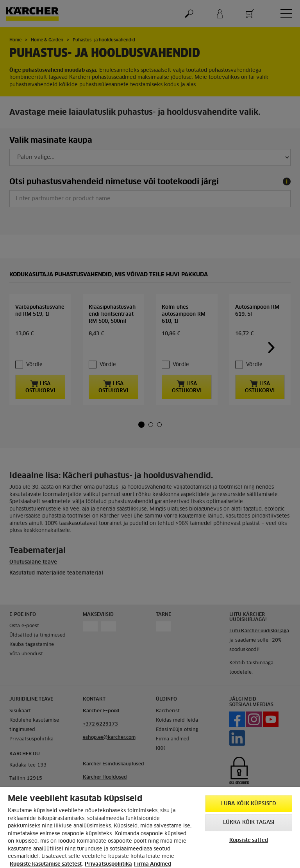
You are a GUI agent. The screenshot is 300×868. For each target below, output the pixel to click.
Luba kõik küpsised (249, 804)
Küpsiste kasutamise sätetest (46, 864)
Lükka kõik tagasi (249, 823)
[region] (150, 828)
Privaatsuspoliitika (108, 864)
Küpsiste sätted (249, 840)
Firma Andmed (153, 864)
